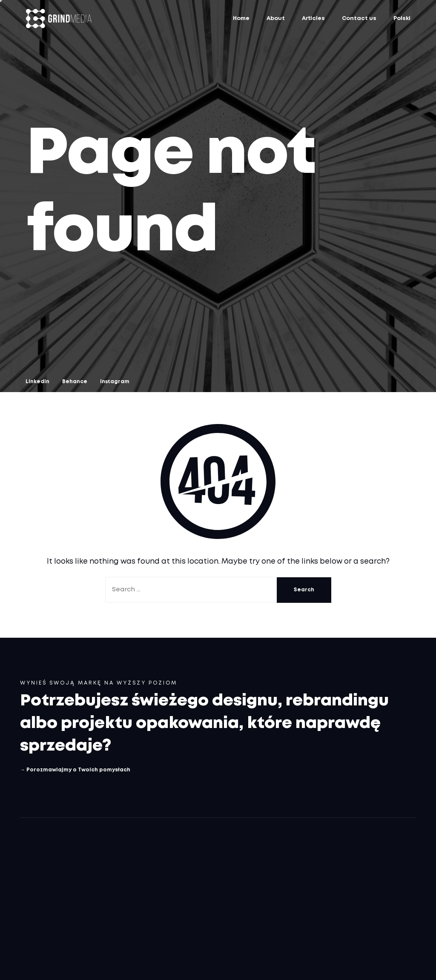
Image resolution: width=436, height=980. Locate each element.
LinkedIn (37, 382)
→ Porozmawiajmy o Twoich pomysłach (75, 770)
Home (241, 19)
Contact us (359, 19)
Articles (313, 19)
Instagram (115, 382)
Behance (75, 382)
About (276, 19)
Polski (402, 19)
